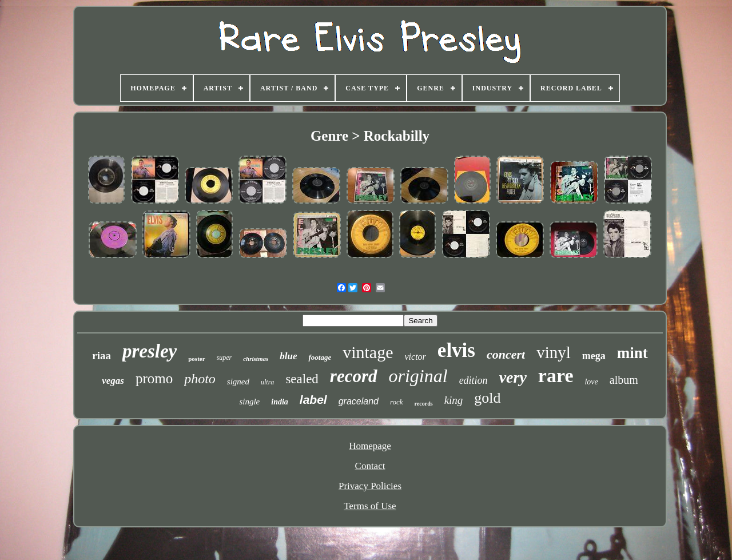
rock (397, 402)
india (280, 402)
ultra (267, 382)
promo (154, 378)
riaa (102, 356)
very (513, 377)
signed (238, 382)
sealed (302, 379)
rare (556, 376)
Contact (370, 466)
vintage (368, 352)
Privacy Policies (370, 486)
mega (594, 356)
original (418, 376)
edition (474, 380)
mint (632, 353)
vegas (113, 381)
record (354, 376)
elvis (456, 350)
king (454, 400)
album (624, 380)
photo (200, 379)
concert (506, 354)
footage (320, 357)
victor (415, 357)
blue (288, 356)
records (424, 404)
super (224, 358)
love (591, 382)
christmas (256, 359)
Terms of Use (370, 506)
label (313, 400)
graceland (359, 401)
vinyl (554, 352)
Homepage (370, 446)
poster (196, 359)
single (249, 402)
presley (150, 351)
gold (487, 398)
